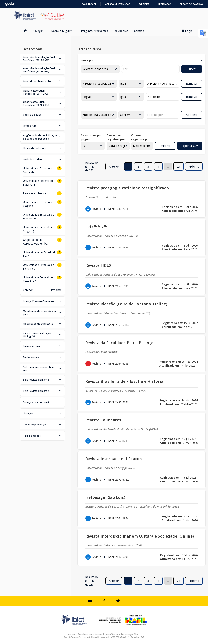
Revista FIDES (98, 265)
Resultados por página (91, 137)
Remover (192, 84)
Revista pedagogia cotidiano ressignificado (127, 188)
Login (188, 31)
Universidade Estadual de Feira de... (39, 267)
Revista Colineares (103, 420)
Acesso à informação (118, 4)
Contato (139, 31)
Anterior (28, 290)
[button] (42, 59)
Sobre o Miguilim (63, 31)
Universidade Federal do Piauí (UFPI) (38, 183)
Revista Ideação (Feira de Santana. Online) (126, 304)
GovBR (10, 4)
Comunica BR (89, 4)
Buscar (192, 69)
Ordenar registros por (140, 137)
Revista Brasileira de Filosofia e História (124, 381)
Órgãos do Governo (191, 4)
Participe (144, 4)
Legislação (165, 4)
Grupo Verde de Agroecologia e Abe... (36, 242)
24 (179, 166)
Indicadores (121, 31)
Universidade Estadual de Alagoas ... (39, 204)
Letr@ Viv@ (96, 227)
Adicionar (192, 115)
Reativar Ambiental (35, 193)
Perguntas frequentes (94, 31)
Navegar (39, 31)
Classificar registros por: (116, 137)
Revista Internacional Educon (114, 459)
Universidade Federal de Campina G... (38, 279)
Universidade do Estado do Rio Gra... (40, 254)
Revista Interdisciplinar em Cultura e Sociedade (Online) (140, 536)
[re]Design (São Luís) (105, 497)
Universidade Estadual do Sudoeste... (39, 170)
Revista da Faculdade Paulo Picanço (120, 343)
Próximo (194, 166)
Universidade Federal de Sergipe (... (38, 229)
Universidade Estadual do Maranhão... (39, 217)
